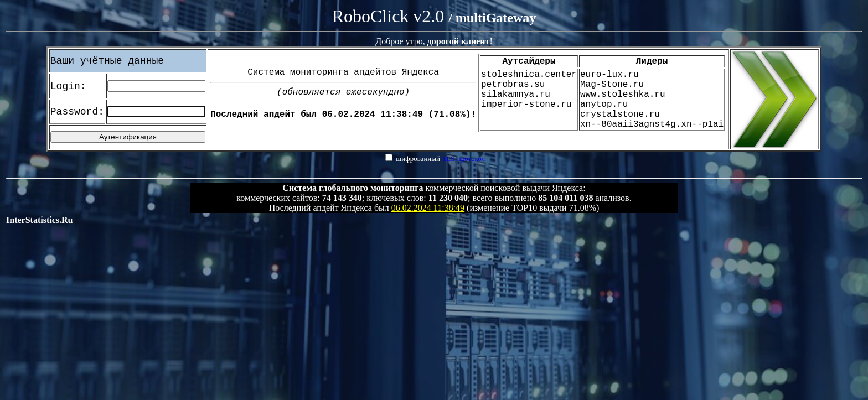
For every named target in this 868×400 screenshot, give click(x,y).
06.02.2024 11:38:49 (428, 208)
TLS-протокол (463, 159)
